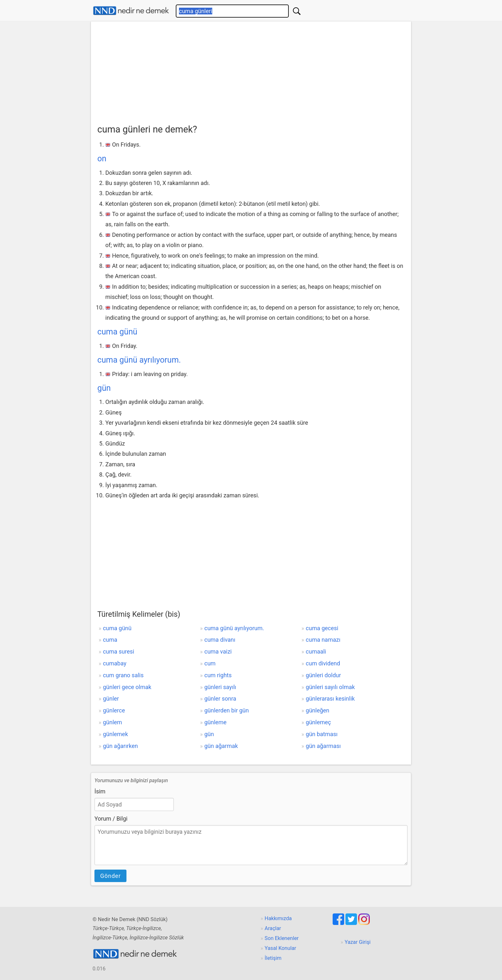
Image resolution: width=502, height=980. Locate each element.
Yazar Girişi (358, 942)
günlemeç (318, 722)
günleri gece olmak (127, 687)
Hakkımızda (278, 918)
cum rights (218, 675)
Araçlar (273, 928)
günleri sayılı (220, 687)
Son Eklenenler (282, 938)
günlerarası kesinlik (330, 699)
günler (111, 699)
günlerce (114, 710)
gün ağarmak (221, 746)
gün (104, 388)
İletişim (273, 958)
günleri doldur (323, 675)
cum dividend (323, 663)
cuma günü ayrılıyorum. (139, 360)
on (102, 159)
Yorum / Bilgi (111, 819)
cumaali (316, 651)
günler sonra (220, 699)
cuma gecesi (322, 628)
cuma (110, 640)
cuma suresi (118, 651)
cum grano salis (123, 675)
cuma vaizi (218, 651)
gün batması (322, 734)
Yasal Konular (280, 948)
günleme (215, 722)
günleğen (318, 710)
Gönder (110, 876)
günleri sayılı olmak (330, 687)
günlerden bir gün (227, 710)
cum (210, 663)
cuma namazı (323, 640)
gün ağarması (323, 746)
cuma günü (117, 332)
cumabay (114, 663)
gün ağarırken (120, 746)
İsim (100, 791)
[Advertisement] (251, 74)
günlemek (115, 734)
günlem (112, 722)
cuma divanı (220, 640)
